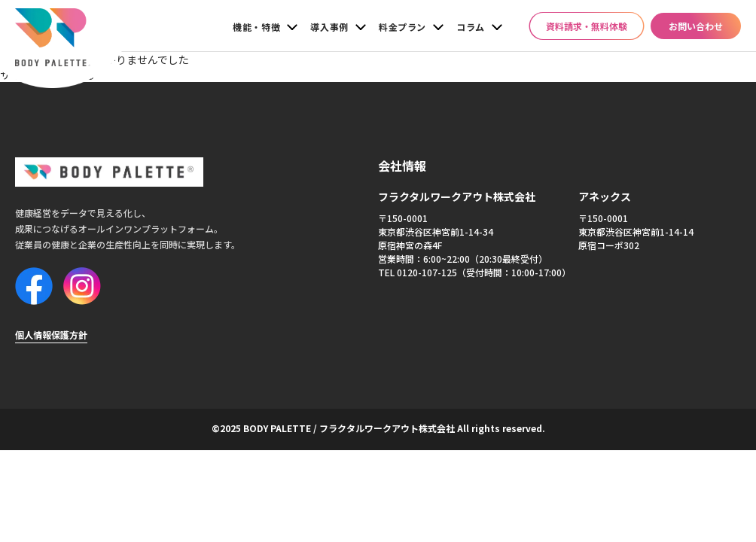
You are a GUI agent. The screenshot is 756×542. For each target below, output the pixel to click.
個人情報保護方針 (51, 329)
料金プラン (402, 27)
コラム (471, 27)
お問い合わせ (696, 26)
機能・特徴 (256, 27)
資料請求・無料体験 (587, 26)
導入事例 (329, 27)
